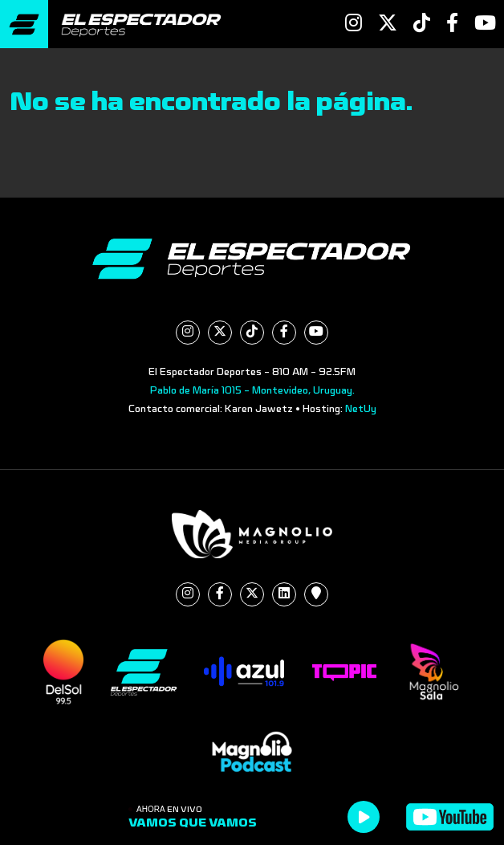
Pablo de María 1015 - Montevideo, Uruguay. (252, 390)
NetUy (361, 409)
